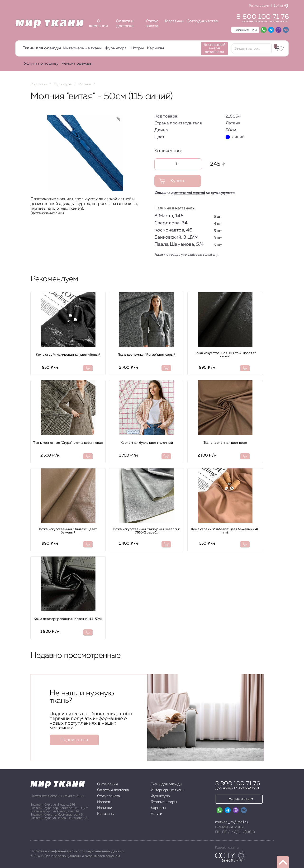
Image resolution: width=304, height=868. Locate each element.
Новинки (105, 808)
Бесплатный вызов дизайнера (214, 48)
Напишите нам (245, 30)
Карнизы (156, 48)
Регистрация (259, 6)
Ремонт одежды (77, 64)
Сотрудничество (202, 21)
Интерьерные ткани (82, 48)
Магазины (175, 21)
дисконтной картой (188, 193)
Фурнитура (116, 48)
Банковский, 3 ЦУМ (176, 237)
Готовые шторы (164, 802)
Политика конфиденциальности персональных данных (77, 851)
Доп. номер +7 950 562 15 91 (237, 788)
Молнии (85, 84)
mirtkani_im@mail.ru (232, 822)
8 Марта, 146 (169, 216)
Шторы (137, 48)
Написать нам (241, 799)
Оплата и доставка (125, 24)
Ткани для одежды (42, 48)
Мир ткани (39, 84)
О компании (98, 24)
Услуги (157, 814)
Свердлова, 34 (171, 223)
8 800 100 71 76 (263, 17)
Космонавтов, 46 (173, 230)
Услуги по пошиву (41, 64)
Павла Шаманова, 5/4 (179, 244)
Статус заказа (152, 24)
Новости (104, 802)
